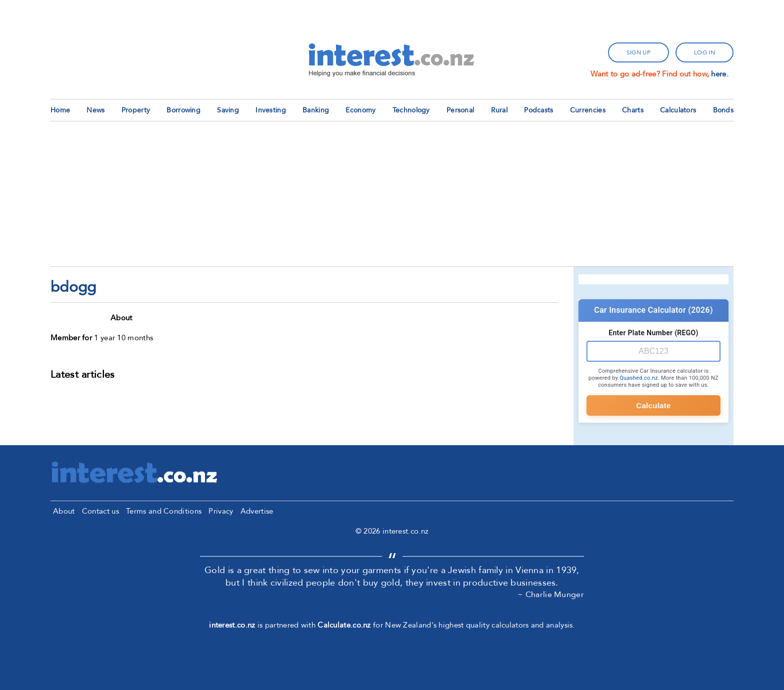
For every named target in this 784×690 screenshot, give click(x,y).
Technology (411, 110)
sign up (638, 52)
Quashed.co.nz (639, 378)
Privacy (221, 511)
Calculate (653, 405)
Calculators (678, 110)
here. (720, 74)
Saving (228, 110)
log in (704, 52)
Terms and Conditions (164, 511)
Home (60, 110)
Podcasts (538, 110)
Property (136, 110)
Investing (271, 110)
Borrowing (183, 110)
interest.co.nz (232, 625)
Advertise (257, 511)
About (64, 511)
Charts (633, 110)
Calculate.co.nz (344, 625)
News (95, 110)
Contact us (100, 511)
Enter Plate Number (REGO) (653, 333)
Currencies (588, 110)
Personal (460, 110)
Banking (316, 110)
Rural (499, 110)
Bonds (723, 110)
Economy (360, 110)
